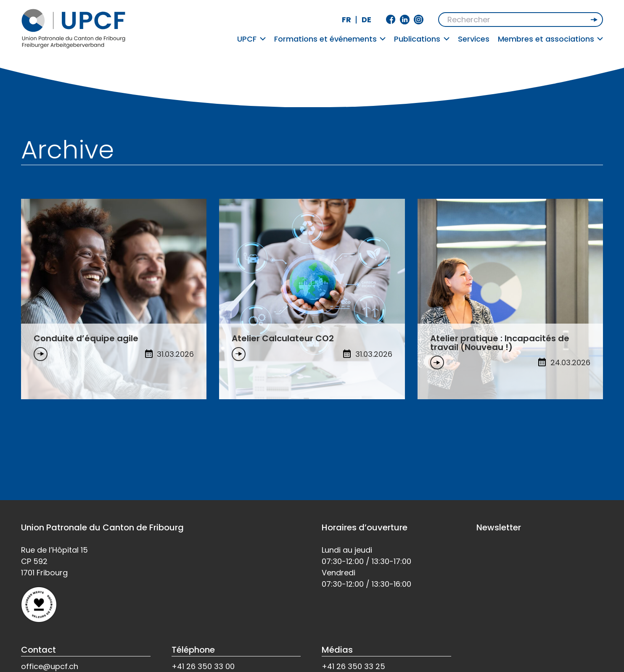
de (366, 20)
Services (474, 39)
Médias (337, 650)
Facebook (391, 20)
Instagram (419, 20)
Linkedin (405, 20)
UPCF (251, 39)
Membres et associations (551, 39)
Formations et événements (330, 39)
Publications (422, 39)
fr (346, 20)
